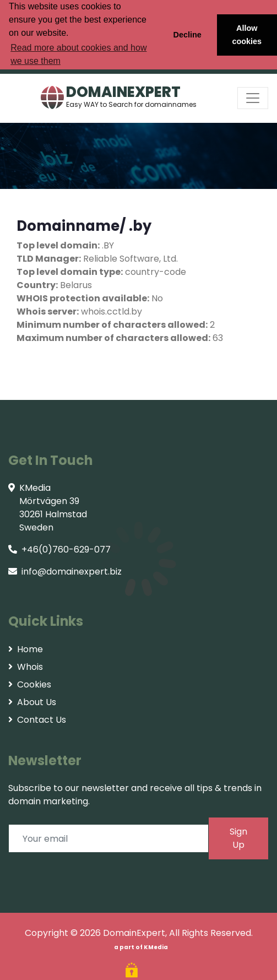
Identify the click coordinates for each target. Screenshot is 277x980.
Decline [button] (187, 35)
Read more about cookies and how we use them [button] (78, 54)
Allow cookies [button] (247, 35)
